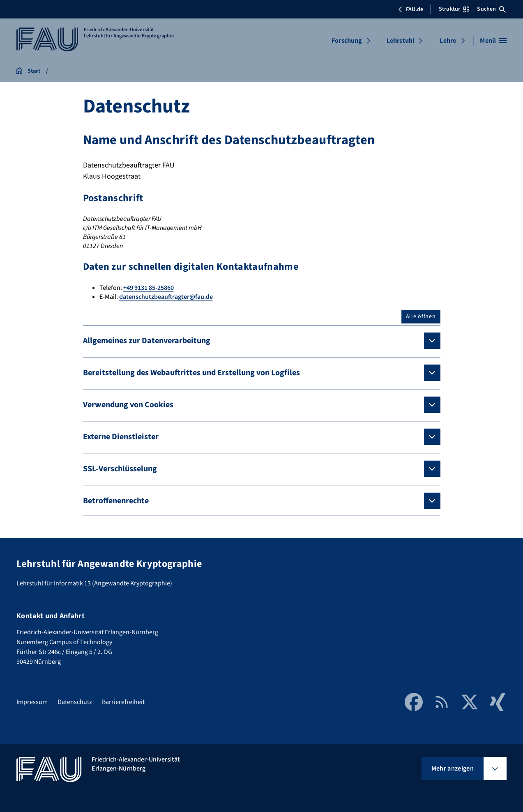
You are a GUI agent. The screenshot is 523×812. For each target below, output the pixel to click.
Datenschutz (75, 702)
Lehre (448, 41)
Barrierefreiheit (123, 702)
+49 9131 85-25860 (149, 288)
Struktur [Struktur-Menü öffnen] (454, 9)
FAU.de (410, 9)
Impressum (32, 702)
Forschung (347, 41)
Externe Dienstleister (121, 437)
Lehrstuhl (401, 41)
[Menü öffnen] (493, 41)
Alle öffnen (421, 317)
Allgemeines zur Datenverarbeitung (147, 341)
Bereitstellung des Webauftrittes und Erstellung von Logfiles (191, 373)
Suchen (491, 9)
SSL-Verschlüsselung (120, 469)
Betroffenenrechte (116, 501)
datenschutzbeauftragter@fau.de (166, 297)
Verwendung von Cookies (128, 405)
